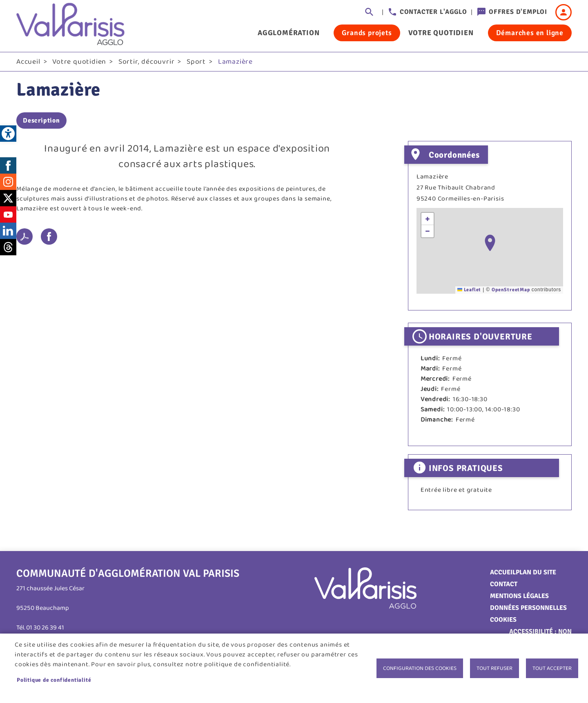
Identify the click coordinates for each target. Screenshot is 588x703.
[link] (8, 134)
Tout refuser (494, 668)
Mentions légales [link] (519, 596)
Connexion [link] (563, 12)
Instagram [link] (8, 182)
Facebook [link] (8, 165)
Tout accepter (552, 668)
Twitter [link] (8, 198)
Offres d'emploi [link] (518, 12)
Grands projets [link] (367, 33)
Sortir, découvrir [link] (147, 62)
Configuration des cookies (420, 668)
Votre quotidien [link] (441, 33)
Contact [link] (504, 584)
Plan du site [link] (536, 572)
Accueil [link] (28, 62)
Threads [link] (8, 247)
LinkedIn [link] (8, 231)
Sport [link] (196, 62)
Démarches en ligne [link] (530, 33)
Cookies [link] (503, 620)
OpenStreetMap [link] (511, 290)
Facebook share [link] (49, 237)
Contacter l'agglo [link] (433, 12)
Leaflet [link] (469, 290)
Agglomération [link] (288, 33)
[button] (490, 243)
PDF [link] (24, 237)
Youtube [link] (8, 214)
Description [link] (41, 121)
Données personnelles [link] (528, 608)
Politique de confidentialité (54, 680)
